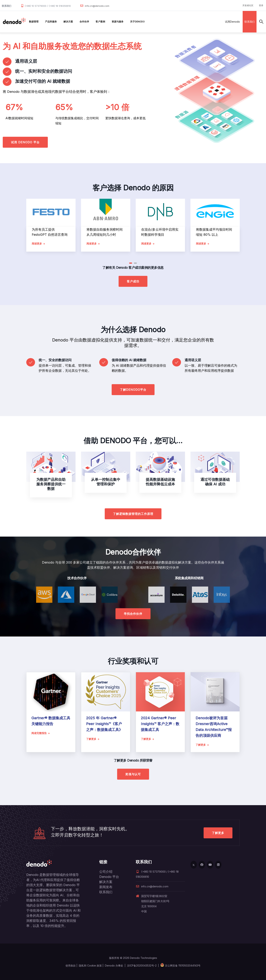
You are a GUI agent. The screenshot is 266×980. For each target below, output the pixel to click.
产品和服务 (51, 22)
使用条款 (71, 966)
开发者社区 (248, 5)
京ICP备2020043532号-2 (142, 966)
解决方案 (68, 22)
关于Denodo (137, 22)
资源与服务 (118, 22)
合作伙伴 (84, 22)
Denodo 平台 (109, 877)
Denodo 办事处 (114, 966)
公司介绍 (106, 872)
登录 (261, 5)
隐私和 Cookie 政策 (90, 966)
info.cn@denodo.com (97, 6)
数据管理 (34, 22)
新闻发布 (106, 887)
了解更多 (218, 833)
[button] (131, 263)
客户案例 (100, 22)
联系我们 (250, 22)
